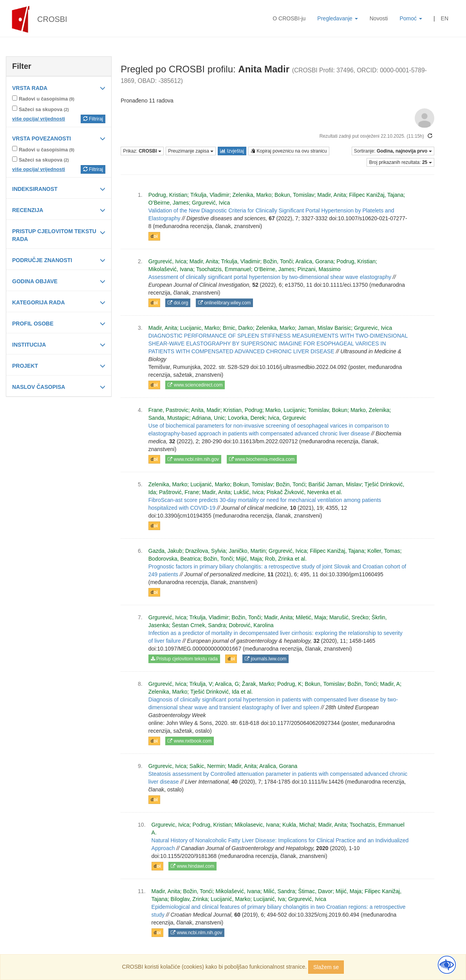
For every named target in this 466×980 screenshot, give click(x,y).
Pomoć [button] (411, 18)
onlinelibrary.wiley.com (224, 303)
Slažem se (326, 967)
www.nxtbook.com (190, 741)
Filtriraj (93, 119)
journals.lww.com (266, 659)
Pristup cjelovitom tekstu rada (184, 659)
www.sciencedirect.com (195, 385)
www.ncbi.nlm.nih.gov (193, 459)
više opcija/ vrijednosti (39, 119)
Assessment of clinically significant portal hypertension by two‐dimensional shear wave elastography (270, 277)
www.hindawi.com (192, 866)
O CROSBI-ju (289, 18)
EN (445, 18)
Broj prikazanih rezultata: (400, 162)
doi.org (178, 303)
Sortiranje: (393, 151)
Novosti (379, 18)
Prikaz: (142, 151)
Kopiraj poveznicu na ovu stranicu (289, 151)
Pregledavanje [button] (337, 18)
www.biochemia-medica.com (262, 459)
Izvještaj (232, 151)
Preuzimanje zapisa (191, 151)
